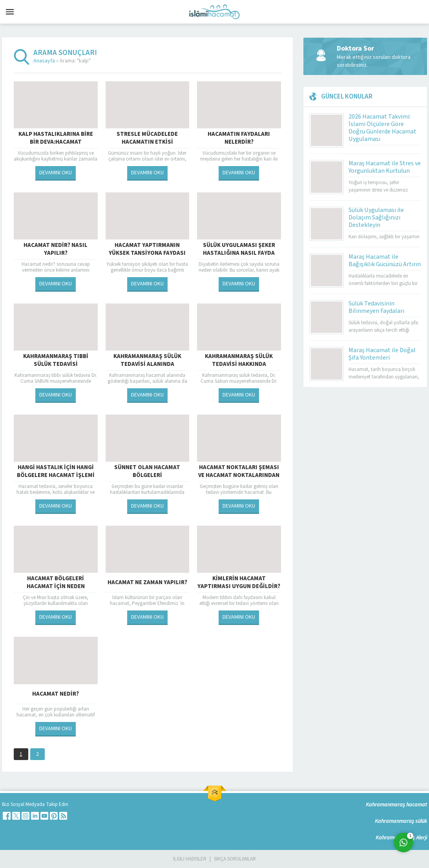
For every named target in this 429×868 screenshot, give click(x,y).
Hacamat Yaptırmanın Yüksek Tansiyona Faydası (147, 249)
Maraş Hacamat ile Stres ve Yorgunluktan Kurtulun (385, 167)
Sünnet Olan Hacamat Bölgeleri (147, 471)
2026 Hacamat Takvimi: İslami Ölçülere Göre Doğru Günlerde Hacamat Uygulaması (382, 128)
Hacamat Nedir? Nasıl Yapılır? (56, 249)
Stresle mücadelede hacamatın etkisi (147, 138)
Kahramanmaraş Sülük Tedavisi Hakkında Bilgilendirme (239, 364)
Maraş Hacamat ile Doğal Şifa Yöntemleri (382, 354)
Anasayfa (44, 61)
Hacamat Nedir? (56, 694)
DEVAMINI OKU (56, 173)
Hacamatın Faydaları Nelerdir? (239, 138)
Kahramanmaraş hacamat (396, 805)
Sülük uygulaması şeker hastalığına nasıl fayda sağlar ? (239, 253)
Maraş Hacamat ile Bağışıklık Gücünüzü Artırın (385, 260)
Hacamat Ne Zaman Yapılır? (147, 582)
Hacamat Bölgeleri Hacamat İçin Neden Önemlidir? (56, 587)
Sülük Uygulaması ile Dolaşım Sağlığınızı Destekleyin (376, 217)
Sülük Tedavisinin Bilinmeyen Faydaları (376, 307)
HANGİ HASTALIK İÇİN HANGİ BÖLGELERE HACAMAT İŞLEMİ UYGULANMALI (56, 475)
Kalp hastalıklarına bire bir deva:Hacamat (56, 138)
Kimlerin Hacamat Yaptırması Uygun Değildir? (239, 583)
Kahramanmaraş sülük (401, 821)
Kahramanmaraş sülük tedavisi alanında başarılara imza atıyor (147, 364)
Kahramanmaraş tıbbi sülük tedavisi (56, 360)
